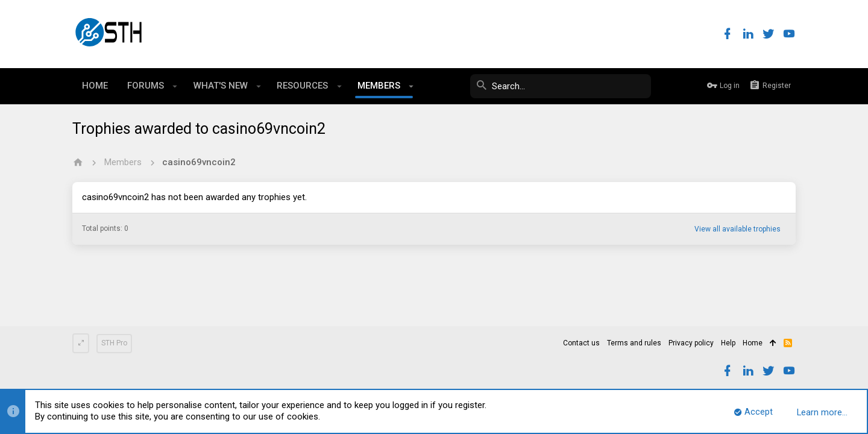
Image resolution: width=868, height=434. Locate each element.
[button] (175, 86)
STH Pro (114, 343)
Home (753, 343)
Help (728, 343)
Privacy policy (691, 343)
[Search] (561, 86)
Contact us (581, 343)
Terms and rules (634, 343)
